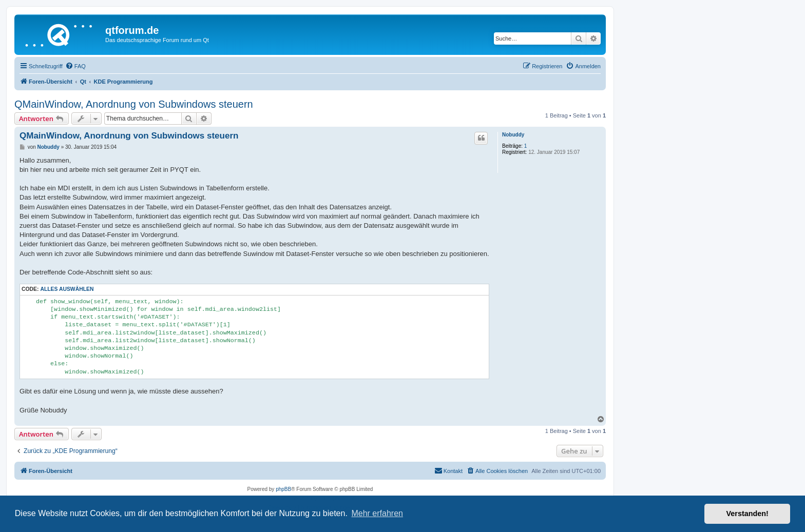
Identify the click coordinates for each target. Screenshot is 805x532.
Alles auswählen (67, 289)
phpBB (283, 489)
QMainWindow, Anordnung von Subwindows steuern (134, 104)
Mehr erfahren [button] (377, 513)
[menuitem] (75, 66)
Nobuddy (513, 135)
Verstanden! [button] (747, 514)
